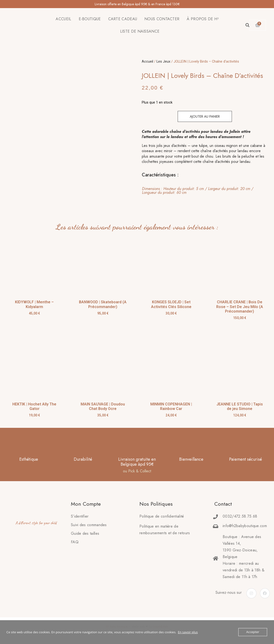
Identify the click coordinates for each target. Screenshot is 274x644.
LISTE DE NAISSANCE (140, 31)
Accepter (253, 632)
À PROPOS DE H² (203, 19)
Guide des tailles (85, 533)
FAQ (75, 542)
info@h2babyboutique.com (245, 526)
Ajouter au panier (205, 116)
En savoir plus (188, 632)
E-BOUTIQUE (90, 19)
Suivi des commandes (89, 525)
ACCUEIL (63, 19)
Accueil (147, 61)
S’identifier (80, 516)
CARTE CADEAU (123, 19)
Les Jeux (163, 61)
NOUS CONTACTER (162, 19)
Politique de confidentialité (162, 516)
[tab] (202, 191)
